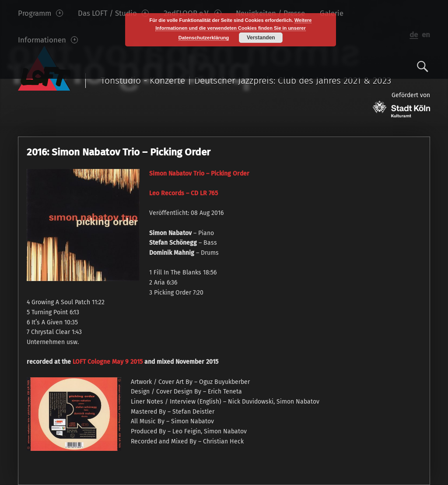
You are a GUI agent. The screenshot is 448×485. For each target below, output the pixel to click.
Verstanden (261, 38)
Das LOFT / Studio (113, 13)
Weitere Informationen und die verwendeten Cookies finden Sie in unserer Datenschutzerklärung (233, 29)
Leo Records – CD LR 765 (184, 193)
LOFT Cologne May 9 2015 (108, 362)
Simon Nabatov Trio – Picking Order (199, 174)
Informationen (48, 40)
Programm (40, 13)
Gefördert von (401, 104)
